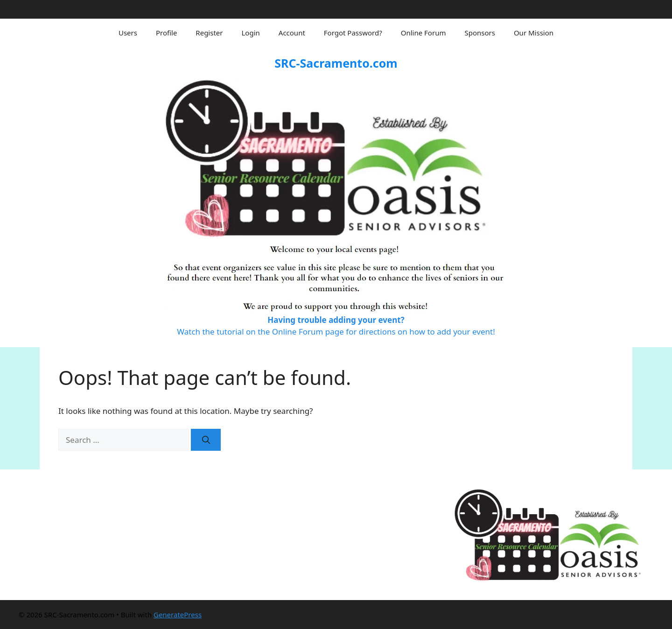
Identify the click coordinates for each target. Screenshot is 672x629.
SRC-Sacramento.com (336, 63)
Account (292, 33)
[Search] (206, 440)
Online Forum (423, 33)
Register (209, 33)
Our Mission (534, 33)
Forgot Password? (353, 33)
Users (128, 33)
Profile (166, 33)
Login (251, 33)
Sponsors (479, 33)
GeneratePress (178, 615)
